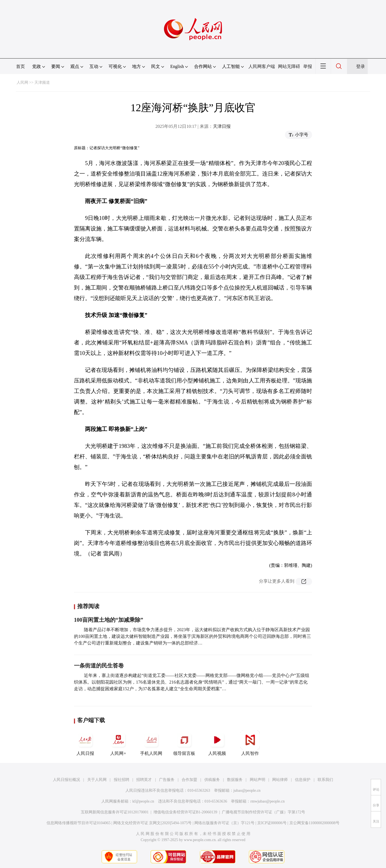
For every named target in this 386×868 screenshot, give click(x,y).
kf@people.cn (143, 801)
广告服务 (167, 780)
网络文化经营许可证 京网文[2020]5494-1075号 (153, 823)
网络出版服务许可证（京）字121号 (224, 823)
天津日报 (222, 126)
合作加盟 (189, 780)
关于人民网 (97, 780)
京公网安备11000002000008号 (314, 823)
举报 (308, 66)
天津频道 (42, 83)
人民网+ (118, 743)
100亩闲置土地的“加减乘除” (109, 620)
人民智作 (250, 743)
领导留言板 (184, 743)
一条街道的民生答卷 (99, 666)
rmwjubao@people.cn (267, 801)
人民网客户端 (262, 66)
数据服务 (235, 780)
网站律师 (280, 780)
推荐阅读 (88, 606)
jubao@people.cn (247, 790)
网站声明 (258, 780)
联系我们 (325, 780)
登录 (361, 66)
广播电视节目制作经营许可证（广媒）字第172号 (263, 812)
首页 (20, 66)
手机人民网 (151, 743)
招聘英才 (144, 780)
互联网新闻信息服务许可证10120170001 (115, 812)
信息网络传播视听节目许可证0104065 (79, 823)
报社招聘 (122, 780)
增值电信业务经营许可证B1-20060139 (185, 812)
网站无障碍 (289, 66)
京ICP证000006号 (272, 823)
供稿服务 (212, 780)
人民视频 (217, 743)
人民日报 (85, 743)
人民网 (22, 83)
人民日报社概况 (66, 780)
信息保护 (303, 780)
